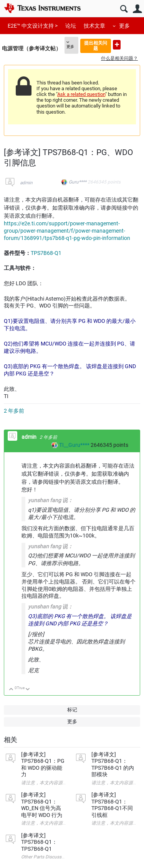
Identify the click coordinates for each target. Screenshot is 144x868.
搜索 (124, 9)
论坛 (71, 26)
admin (26, 183)
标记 (72, 710)
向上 (11, 690)
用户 (137, 9)
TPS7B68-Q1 (46, 253)
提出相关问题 (96, 45)
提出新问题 (117, 45)
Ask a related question (81, 94)
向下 (28, 690)
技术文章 (94, 26)
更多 (124, 26)
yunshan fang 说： (50, 607)
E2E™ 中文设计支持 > (33, 26)
